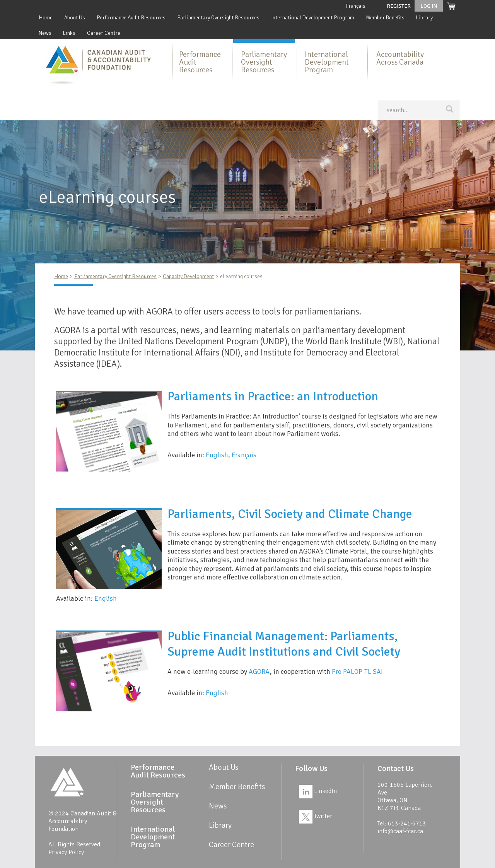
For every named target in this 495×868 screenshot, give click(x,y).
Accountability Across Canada (400, 58)
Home (46, 18)
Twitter (316, 816)
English (217, 455)
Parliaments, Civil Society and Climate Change (290, 514)
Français (355, 6)
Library (424, 18)
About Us (75, 18)
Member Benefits (385, 18)
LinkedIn (318, 791)
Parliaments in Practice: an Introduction (273, 396)
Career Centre (104, 33)
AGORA (259, 672)
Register (399, 6)
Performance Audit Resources (131, 18)
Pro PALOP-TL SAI (357, 672)
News (45, 33)
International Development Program (313, 18)
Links (69, 33)
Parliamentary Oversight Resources (218, 18)
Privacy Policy (66, 852)
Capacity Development (188, 276)
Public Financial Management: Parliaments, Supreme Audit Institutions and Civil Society (284, 644)
